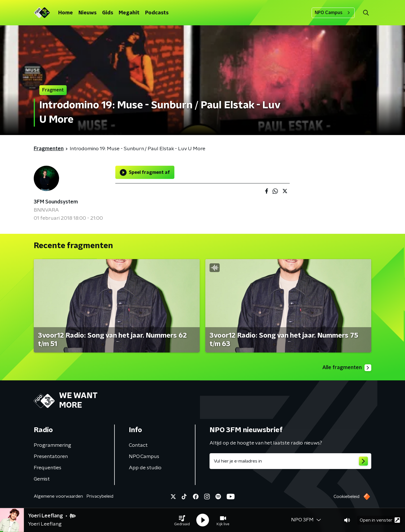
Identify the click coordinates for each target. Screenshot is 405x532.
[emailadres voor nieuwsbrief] (290, 461)
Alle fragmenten (347, 368)
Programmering (52, 445)
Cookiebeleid (346, 497)
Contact (138, 445)
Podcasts (157, 13)
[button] (182, 520)
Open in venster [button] (380, 520)
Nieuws (87, 13)
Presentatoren (51, 457)
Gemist (42, 479)
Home (66, 13)
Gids (108, 13)
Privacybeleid (100, 496)
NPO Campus (333, 13)
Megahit (129, 13)
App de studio (145, 468)
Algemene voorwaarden (58, 496)
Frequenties (48, 468)
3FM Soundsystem (56, 202)
